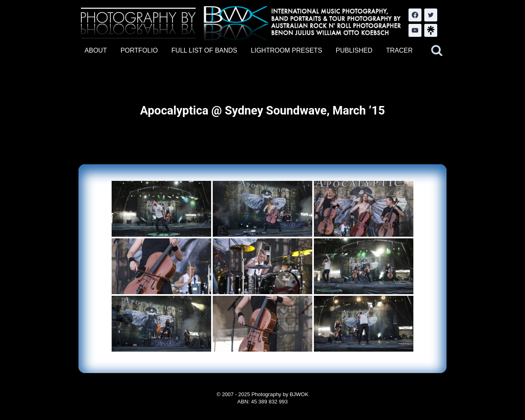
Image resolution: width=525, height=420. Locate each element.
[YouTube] (415, 30)
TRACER (399, 50)
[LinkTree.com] (431, 30)
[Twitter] (431, 15)
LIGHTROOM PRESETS (286, 50)
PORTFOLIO (139, 50)
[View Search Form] (437, 51)
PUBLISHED (354, 50)
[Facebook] (415, 15)
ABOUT (96, 50)
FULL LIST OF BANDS (204, 50)
